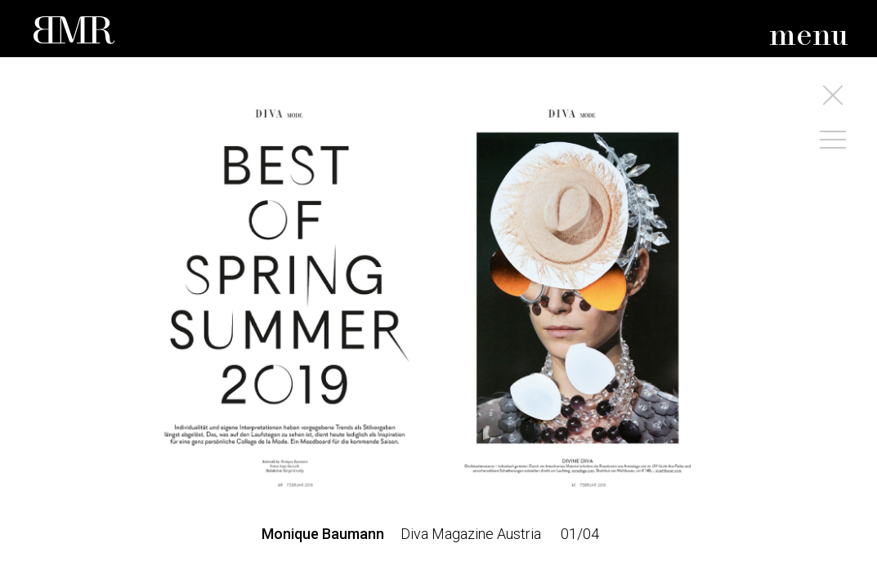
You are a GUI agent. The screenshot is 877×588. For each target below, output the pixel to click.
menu (809, 36)
